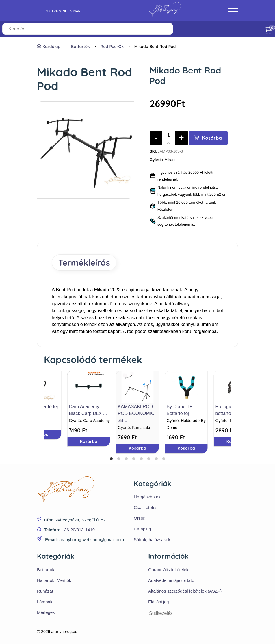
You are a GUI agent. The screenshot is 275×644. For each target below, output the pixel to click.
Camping (142, 529)
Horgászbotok (147, 497)
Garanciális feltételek (168, 570)
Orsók (140, 518)
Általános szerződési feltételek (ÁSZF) (185, 591)
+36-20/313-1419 (78, 530)
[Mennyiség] (169, 138)
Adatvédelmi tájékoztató (171, 581)
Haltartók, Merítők (54, 581)
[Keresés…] (99, 29)
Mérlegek (46, 613)
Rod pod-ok (112, 47)
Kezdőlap (49, 47)
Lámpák (45, 602)
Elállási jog (159, 602)
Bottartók (80, 47)
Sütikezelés (161, 614)
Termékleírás (85, 262)
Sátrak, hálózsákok (152, 540)
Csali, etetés (146, 508)
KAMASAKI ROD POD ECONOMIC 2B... (136, 413)
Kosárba (208, 138)
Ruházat (45, 591)
